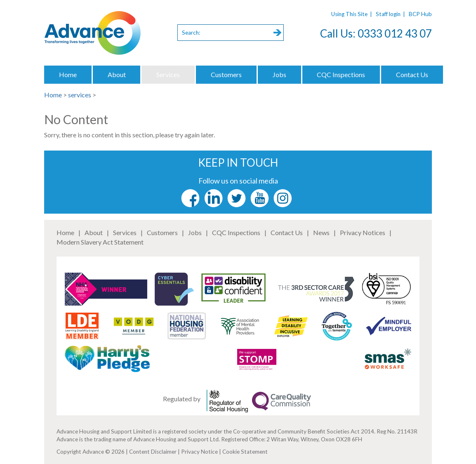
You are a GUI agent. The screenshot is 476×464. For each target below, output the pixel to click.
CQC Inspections (341, 74)
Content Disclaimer (153, 452)
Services (168, 74)
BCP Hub (420, 14)
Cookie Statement (245, 452)
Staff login (388, 14)
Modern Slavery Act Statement (100, 242)
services (80, 95)
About (117, 74)
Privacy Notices (363, 232)
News (321, 232)
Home (68, 74)
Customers (226, 74)
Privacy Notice (199, 452)
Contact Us (412, 74)
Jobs (279, 74)
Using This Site (349, 14)
